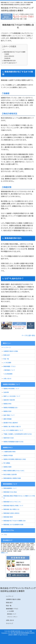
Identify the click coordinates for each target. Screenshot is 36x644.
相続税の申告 (7, 404)
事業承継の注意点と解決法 (11, 513)
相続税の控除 (7, 467)
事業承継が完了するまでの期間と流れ (15, 521)
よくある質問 (7, 363)
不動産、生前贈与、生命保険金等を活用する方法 (17, 434)
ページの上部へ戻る (28, 336)
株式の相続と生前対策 (10, 475)
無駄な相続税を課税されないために (14, 471)
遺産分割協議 (7, 419)
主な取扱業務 (8, 374)
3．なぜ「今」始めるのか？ (10, 63)
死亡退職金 (7, 463)
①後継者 (7, 54)
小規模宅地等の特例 (9, 452)
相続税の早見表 (8, 456)
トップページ (7, 348)
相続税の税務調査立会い (11, 408)
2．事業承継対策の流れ (9, 61)
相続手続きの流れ (9, 438)
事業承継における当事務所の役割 (13, 525)
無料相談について (10, 370)
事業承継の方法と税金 (10, 492)
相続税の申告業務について (11, 389)
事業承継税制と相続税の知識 (12, 478)
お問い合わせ (7, 379)
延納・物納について (9, 415)
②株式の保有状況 (9, 56)
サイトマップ (10, 623)
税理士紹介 (7, 355)
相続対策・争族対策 (9, 400)
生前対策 (6, 392)
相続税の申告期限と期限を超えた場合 (15, 459)
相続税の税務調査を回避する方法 (13, 442)
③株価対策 (7, 58)
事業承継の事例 (8, 517)
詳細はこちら (4, 553)
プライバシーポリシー (12, 617)
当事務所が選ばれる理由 (11, 351)
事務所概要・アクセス (9, 366)
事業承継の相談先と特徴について (13, 506)
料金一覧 (6, 359)
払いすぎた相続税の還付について (13, 430)
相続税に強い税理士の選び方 (12, 427)
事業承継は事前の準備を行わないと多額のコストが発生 (19, 497)
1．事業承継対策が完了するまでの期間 (14, 52)
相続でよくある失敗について (12, 396)
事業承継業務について (10, 488)
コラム (5, 535)
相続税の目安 (7, 411)
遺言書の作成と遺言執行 (11, 423)
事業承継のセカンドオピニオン (12, 502)
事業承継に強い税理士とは (11, 509)
